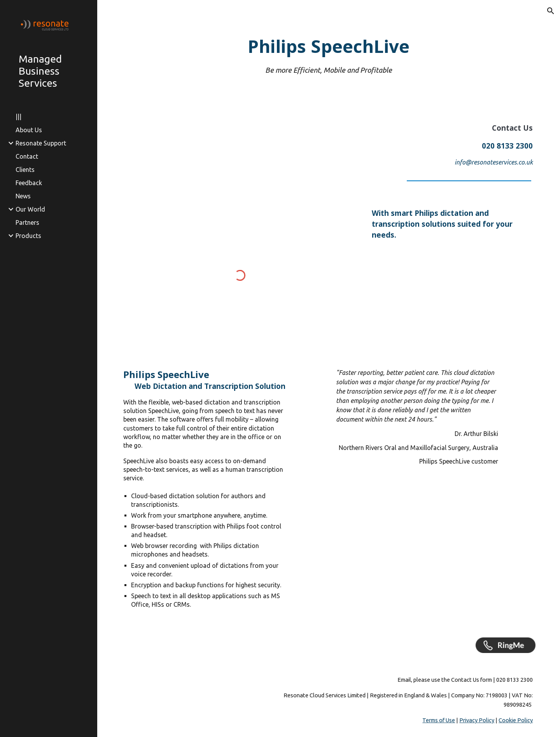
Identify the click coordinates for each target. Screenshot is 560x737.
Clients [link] (25, 170)
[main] (329, 55)
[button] (551, 11)
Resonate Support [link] (41, 143)
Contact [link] (27, 156)
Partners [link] (27, 222)
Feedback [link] (29, 183)
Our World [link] (30, 209)
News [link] (23, 196)
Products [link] (28, 236)
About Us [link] (29, 130)
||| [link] (18, 117)
